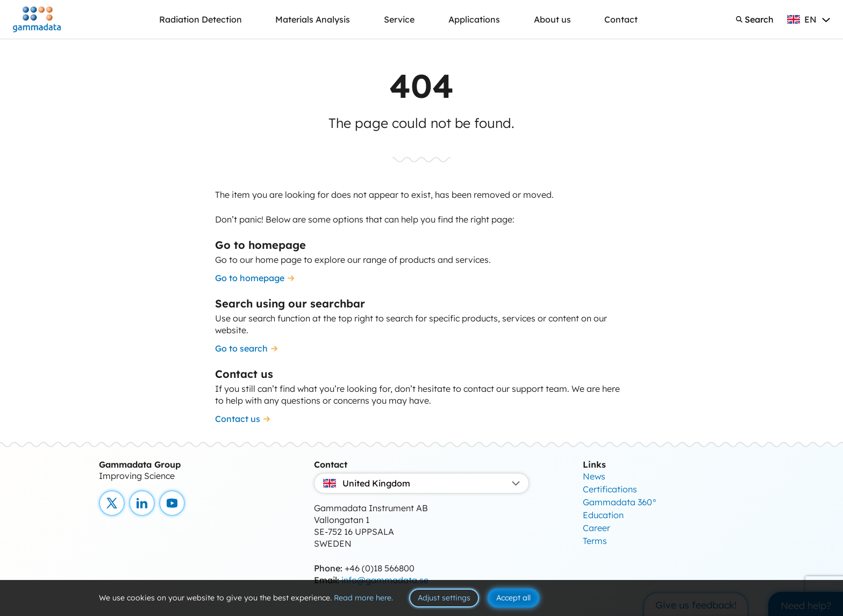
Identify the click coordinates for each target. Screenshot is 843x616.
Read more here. (363, 598)
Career (596, 528)
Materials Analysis (313, 19)
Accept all (513, 598)
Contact (621, 19)
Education (603, 515)
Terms (595, 541)
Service (399, 19)
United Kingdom (421, 483)
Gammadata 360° (620, 502)
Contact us (238, 419)
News (594, 476)
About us (552, 19)
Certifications (610, 489)
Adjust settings (444, 598)
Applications (474, 19)
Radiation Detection (201, 19)
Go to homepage (250, 278)
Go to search (241, 348)
